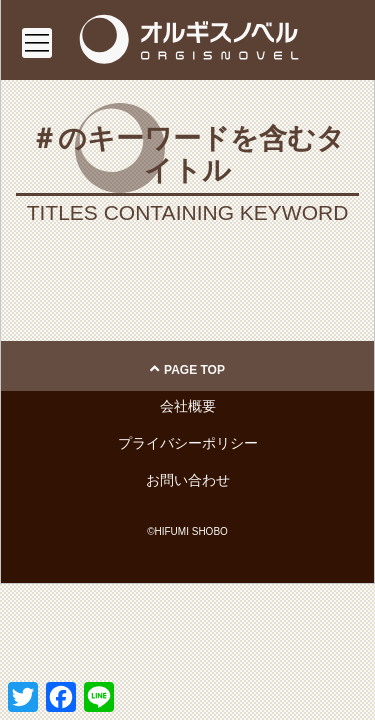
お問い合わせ (188, 480)
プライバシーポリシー (188, 443)
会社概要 (188, 406)
